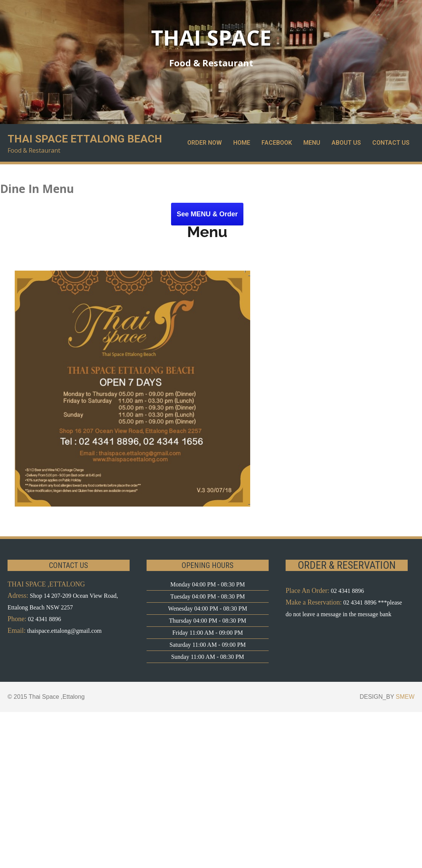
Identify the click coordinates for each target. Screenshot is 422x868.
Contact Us (391, 143)
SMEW (405, 697)
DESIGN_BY (387, 697)
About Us (346, 143)
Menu (312, 143)
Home (242, 143)
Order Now (205, 143)
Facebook (277, 143)
